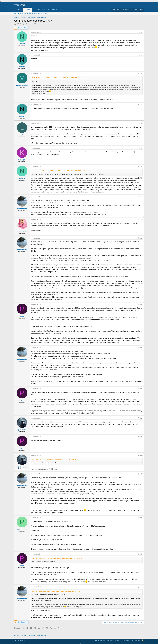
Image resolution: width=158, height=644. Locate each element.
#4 (142, 105)
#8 (142, 197)
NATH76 (19, 24)
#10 (141, 238)
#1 (142, 32)
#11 (141, 304)
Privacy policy (125, 640)
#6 (142, 148)
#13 (141, 389)
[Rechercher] (137, 10)
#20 (141, 587)
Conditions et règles (113, 640)
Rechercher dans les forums (38, 13)
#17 (141, 474)
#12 (141, 348)
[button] (45, 10)
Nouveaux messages (21, 13)
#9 (142, 219)
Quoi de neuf (39, 10)
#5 (142, 123)
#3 (142, 74)
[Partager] (139, 32)
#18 (141, 518)
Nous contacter (100, 640)
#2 (142, 55)
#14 (141, 418)
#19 (141, 554)
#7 (142, 167)
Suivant (24, 28)
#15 (141, 437)
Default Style (20, 640)
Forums (27, 10)
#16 (141, 455)
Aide (132, 640)
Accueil (19, 10)
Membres (52, 10)
